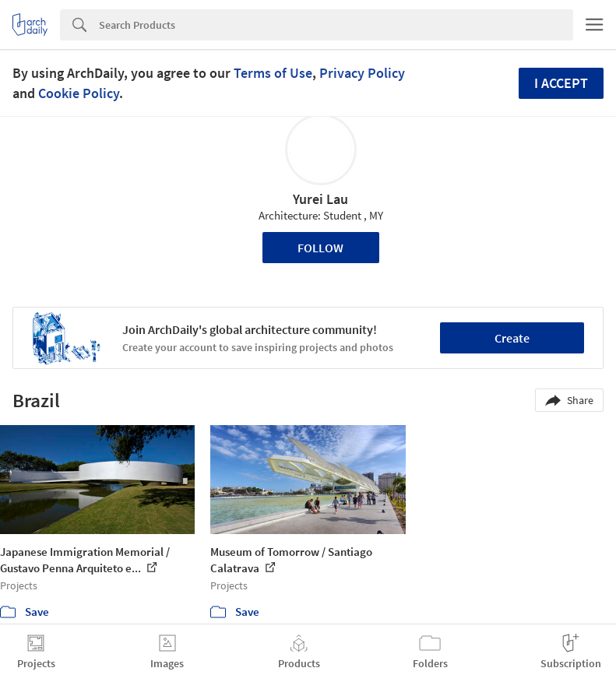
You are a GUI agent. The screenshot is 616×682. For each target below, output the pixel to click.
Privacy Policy (362, 73)
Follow (320, 248)
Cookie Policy (79, 93)
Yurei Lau (320, 199)
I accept (561, 83)
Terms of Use (273, 73)
